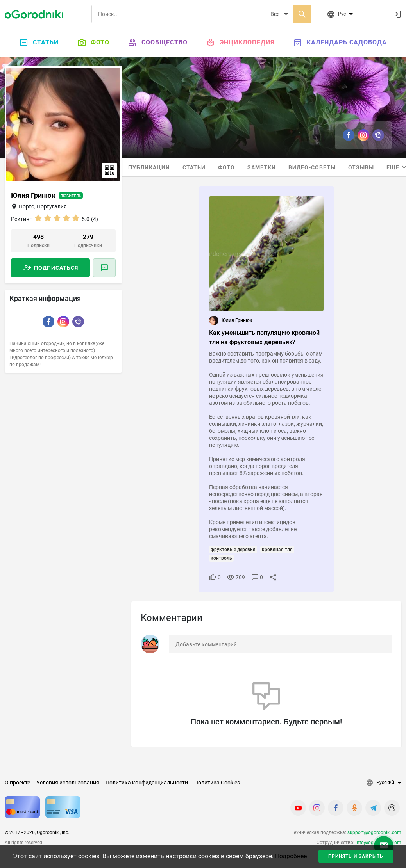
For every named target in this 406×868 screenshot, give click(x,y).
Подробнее (291, 856)
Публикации (149, 167)
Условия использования (68, 783)
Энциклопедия (241, 43)
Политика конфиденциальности (147, 783)
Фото (93, 43)
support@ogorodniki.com (374, 832)
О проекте (17, 783)
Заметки (262, 167)
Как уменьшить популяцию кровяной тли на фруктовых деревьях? (264, 337)
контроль (221, 558)
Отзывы (361, 167)
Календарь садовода (340, 43)
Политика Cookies (217, 783)
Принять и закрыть (356, 856)
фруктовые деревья (233, 550)
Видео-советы (312, 167)
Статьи (39, 43)
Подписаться (56, 268)
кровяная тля (277, 550)
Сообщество (158, 43)
